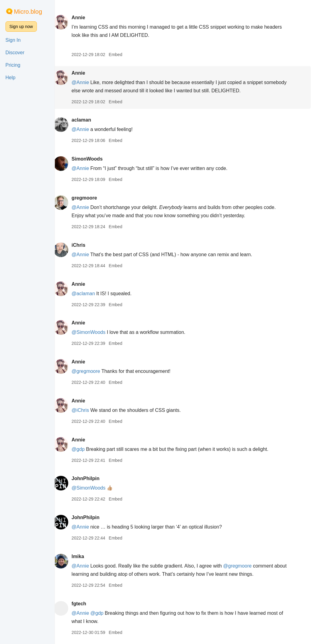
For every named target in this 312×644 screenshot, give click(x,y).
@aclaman (89, 294)
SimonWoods (93, 159)
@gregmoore (91, 371)
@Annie (86, 82)
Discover (15, 53)
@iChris (86, 410)
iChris (84, 245)
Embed (121, 55)
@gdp (84, 449)
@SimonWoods (94, 332)
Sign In (13, 40)
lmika (83, 556)
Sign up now (21, 27)
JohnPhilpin (91, 478)
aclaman (87, 120)
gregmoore (90, 198)
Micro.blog (28, 12)
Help (11, 78)
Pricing (13, 65)
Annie (84, 18)
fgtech (84, 604)
